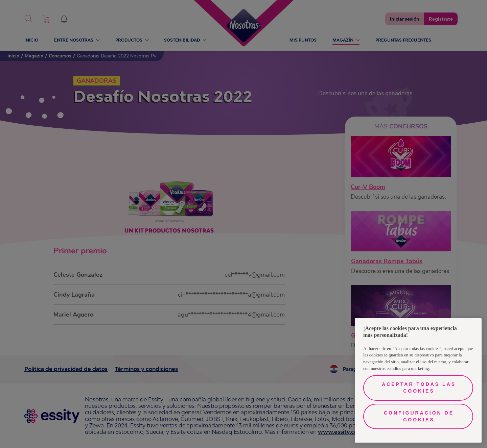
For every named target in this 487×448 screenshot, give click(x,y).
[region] (418, 380)
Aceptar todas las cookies (419, 388)
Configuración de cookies (419, 416)
